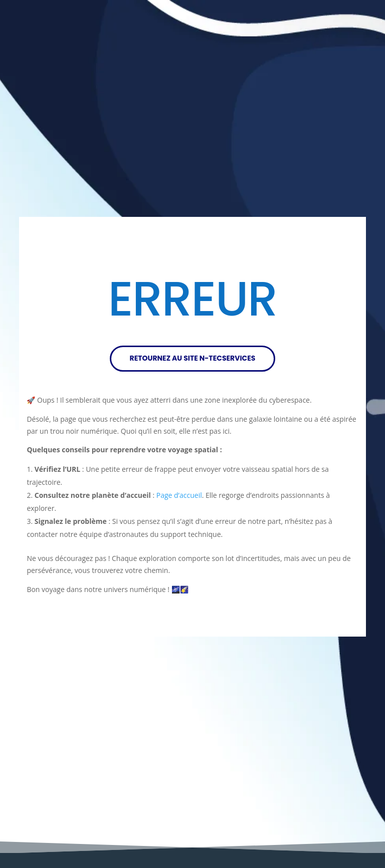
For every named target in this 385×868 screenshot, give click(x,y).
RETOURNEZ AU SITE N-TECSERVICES (193, 358)
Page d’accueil (179, 495)
